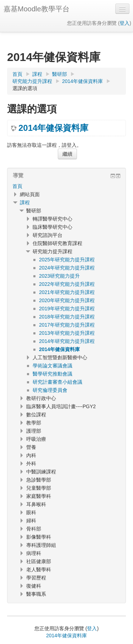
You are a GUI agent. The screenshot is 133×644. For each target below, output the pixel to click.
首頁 (17, 186)
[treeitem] (66, 186)
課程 (25, 202)
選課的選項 (25, 88)
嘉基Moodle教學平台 (37, 9)
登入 (124, 23)
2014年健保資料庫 (53, 128)
